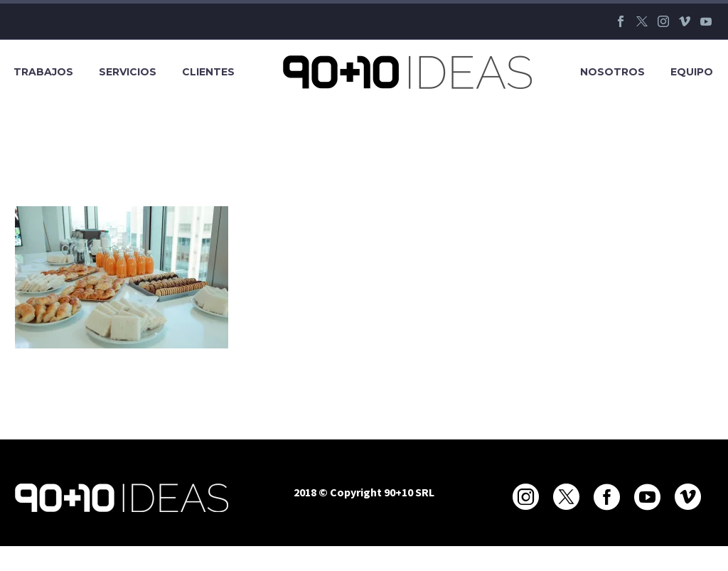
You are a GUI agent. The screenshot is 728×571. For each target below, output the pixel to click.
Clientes (208, 72)
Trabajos (43, 72)
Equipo (692, 72)
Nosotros (612, 72)
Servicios (128, 72)
